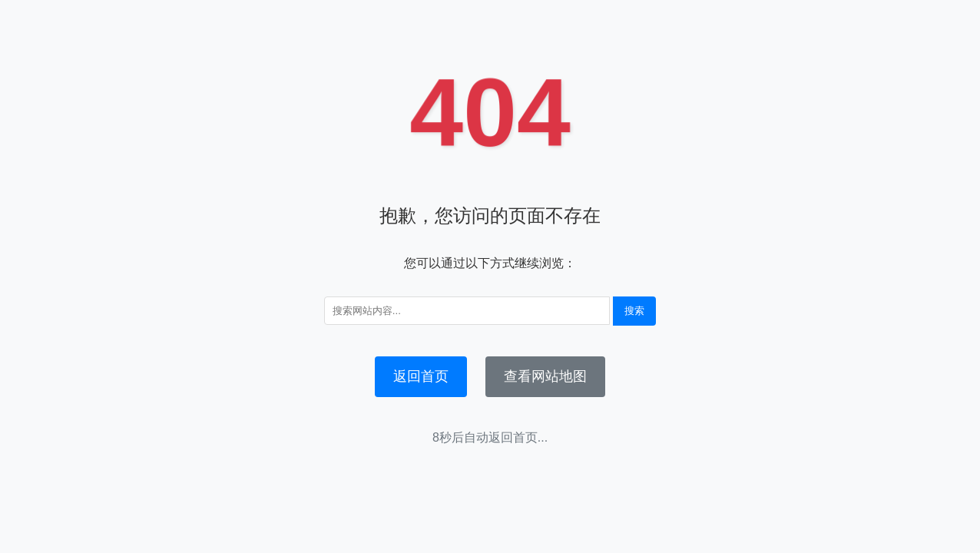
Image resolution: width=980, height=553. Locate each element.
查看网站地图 (545, 376)
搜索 (634, 311)
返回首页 (421, 376)
